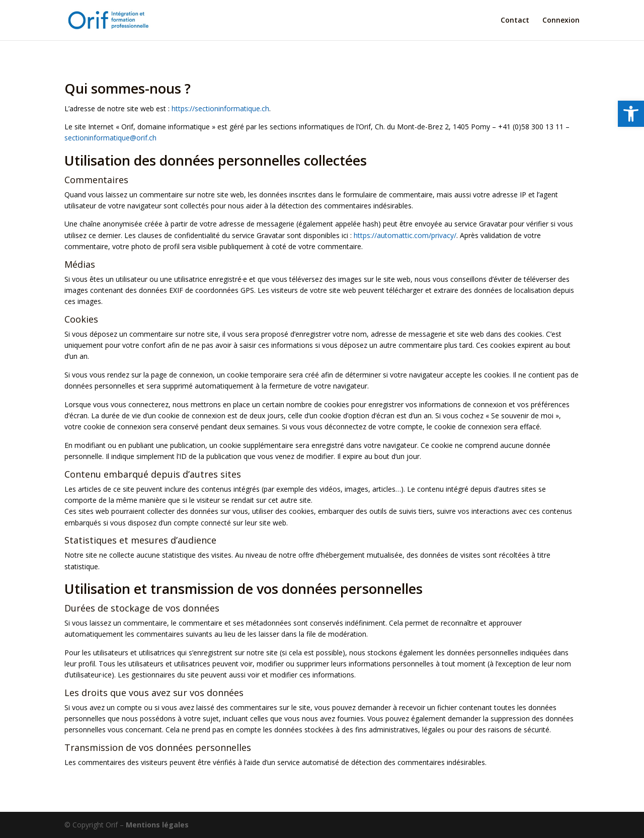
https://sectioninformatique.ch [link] (220, 108)
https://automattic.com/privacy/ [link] (405, 235)
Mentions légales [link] (157, 825)
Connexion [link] (561, 21)
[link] (631, 114)
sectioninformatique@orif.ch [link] (110, 138)
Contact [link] (515, 21)
